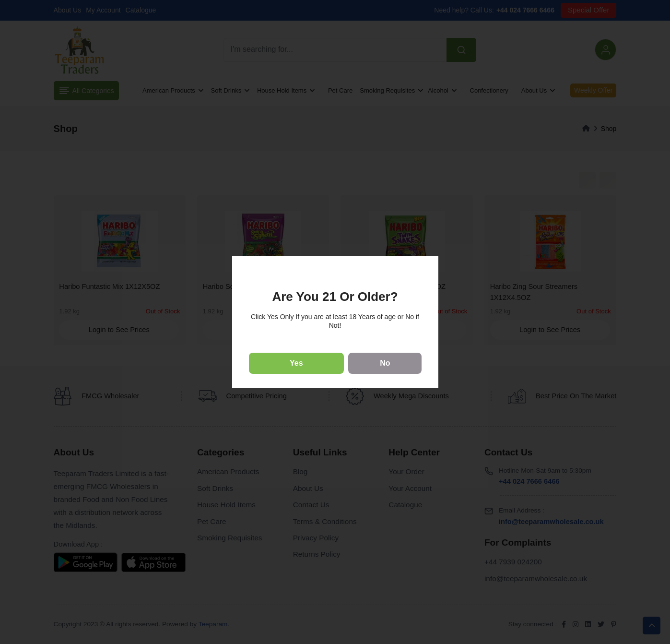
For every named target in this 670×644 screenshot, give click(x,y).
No (385, 363)
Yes (296, 363)
